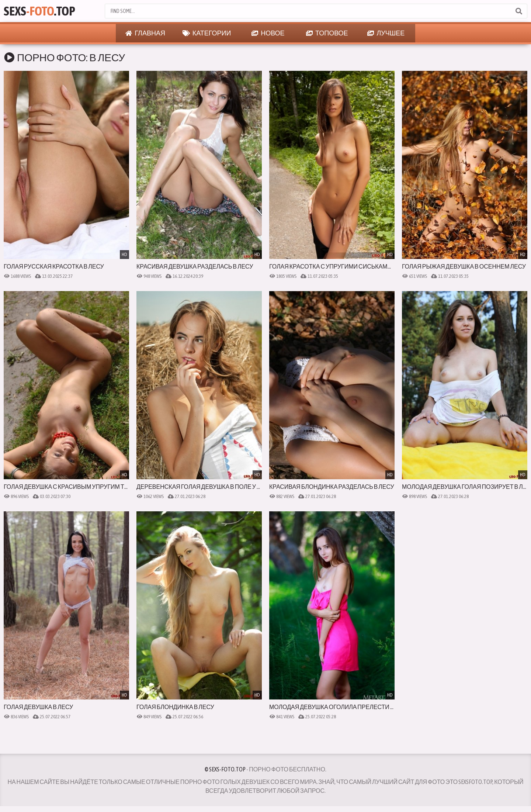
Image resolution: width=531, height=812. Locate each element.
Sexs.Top (39, 11)
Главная (145, 33)
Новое (268, 33)
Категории (207, 33)
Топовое (327, 33)
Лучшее (386, 33)
